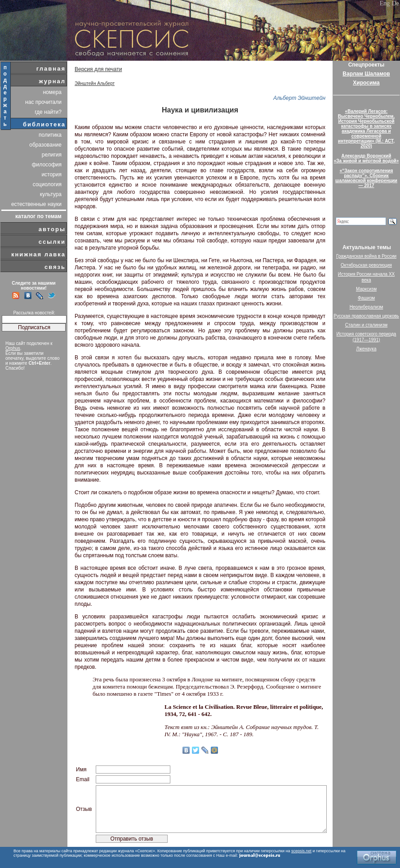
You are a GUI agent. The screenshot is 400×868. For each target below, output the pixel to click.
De (396, 3)
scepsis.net (301, 851)
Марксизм (366, 289)
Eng (385, 3)
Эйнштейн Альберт (95, 83)
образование (45, 145)
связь (55, 267)
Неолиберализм (367, 307)
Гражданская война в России (366, 256)
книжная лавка (38, 254)
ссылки (52, 242)
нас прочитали (43, 102)
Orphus (13, 348)
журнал (52, 81)
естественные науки (36, 204)
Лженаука (367, 349)
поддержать (6, 96)
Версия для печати (98, 69)
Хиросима (366, 83)
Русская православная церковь (366, 316)
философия (47, 165)
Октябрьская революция (366, 265)
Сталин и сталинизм (366, 325)
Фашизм (366, 298)
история (51, 174)
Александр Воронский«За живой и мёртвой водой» (366, 158)
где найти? (48, 112)
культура (51, 194)
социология (47, 184)
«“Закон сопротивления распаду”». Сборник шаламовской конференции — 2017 (366, 178)
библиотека (44, 124)
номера (52, 92)
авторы (52, 229)
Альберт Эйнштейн (299, 98)
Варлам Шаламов (366, 74)
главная (51, 69)
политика (50, 135)
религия (52, 155)
